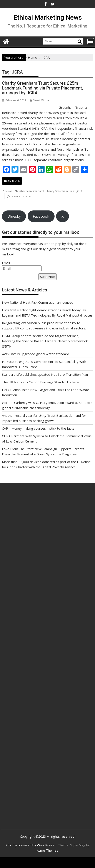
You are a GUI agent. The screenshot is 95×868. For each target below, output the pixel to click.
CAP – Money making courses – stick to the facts (38, 428)
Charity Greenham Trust (60, 191)
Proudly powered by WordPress (30, 845)
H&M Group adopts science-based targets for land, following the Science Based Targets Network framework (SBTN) (45, 341)
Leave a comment (22, 196)
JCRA (79, 191)
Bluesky (14, 216)
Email (6, 263)
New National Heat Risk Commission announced (38, 302)
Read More (12, 181)
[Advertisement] (46, 546)
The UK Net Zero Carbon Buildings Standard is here (40, 382)
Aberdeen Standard (32, 191)
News (9, 191)
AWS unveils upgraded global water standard (36, 354)
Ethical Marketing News (48, 17)
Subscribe (47, 277)
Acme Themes (47, 850)
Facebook (41, 216)
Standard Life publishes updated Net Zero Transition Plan (45, 374)
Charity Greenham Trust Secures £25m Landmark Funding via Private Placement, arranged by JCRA (42, 88)
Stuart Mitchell (40, 100)
